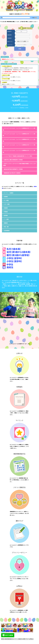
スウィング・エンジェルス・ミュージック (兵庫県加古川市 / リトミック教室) (19, 129)
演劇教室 (6, 223)
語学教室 (6, 216)
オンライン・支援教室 (9, 193)
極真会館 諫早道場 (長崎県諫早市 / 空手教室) (13, 169)
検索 (20, 49)
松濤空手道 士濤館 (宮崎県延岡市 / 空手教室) (13, 160)
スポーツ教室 (7, 204)
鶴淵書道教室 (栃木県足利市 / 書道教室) (12, 173)
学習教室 (6, 212)
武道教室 (6, 208)
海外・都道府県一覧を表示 (25, 28)
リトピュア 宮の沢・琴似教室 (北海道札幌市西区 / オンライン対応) (18, 156)
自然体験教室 (7, 231)
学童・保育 (6, 227)
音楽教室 (6, 197)
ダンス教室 (6, 200)
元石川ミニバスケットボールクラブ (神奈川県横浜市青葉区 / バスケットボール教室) (19, 165)
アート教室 (6, 219)
